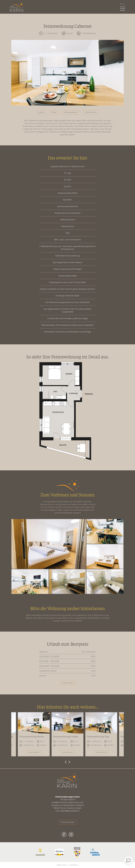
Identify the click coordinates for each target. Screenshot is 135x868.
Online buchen (91, 112)
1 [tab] (65, 102)
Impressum (74, 865)
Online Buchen (68, 822)
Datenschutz (62, 865)
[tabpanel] (67, 73)
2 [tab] (68, 102)
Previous (66, 762)
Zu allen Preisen (68, 683)
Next (69, 762)
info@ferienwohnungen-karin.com (68, 802)
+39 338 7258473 (68, 800)
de (121, 4)
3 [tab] (70, 102)
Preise (54, 112)
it (124, 4)
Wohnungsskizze (71, 112)
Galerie (41, 112)
